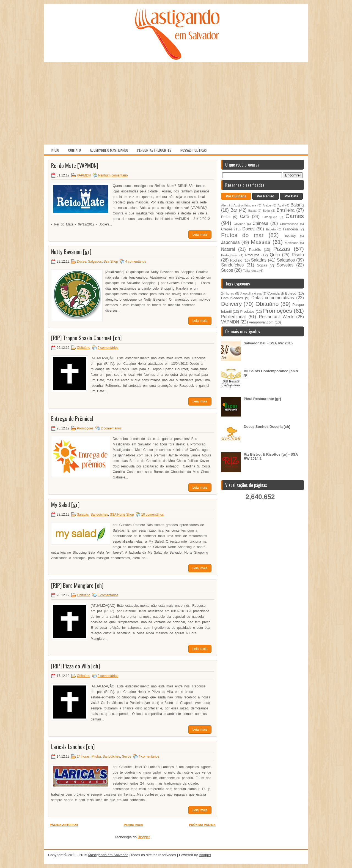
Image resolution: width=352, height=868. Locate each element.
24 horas (83, 757)
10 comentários (153, 515)
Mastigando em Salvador (108, 855)
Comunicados (232, 298)
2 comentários (111, 428)
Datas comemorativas (273, 298)
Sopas (262, 265)
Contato (75, 150)
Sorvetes (285, 265)
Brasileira (286, 210)
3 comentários (108, 595)
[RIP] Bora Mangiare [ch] (77, 585)
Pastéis (255, 250)
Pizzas (282, 249)
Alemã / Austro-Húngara (239, 205)
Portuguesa (229, 255)
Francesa (290, 229)
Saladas (83, 515)
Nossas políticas (194, 150)
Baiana (297, 205)
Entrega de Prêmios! (72, 418)
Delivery (231, 304)
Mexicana (292, 243)
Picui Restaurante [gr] (262, 399)
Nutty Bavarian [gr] (71, 252)
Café (245, 217)
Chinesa (260, 223)
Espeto (271, 229)
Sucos (127, 757)
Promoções (85, 428)
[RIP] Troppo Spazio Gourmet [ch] (86, 338)
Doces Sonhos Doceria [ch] (267, 427)
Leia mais (200, 235)
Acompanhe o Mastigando (109, 150)
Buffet (226, 217)
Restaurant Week (276, 317)
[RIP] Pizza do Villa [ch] (75, 666)
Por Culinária (236, 196)
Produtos (252, 255)
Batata (252, 211)
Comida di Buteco (282, 293)
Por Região (266, 196)
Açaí (281, 205)
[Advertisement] (176, 103)
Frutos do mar (242, 235)
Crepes (227, 229)
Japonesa (230, 242)
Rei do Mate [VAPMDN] (75, 165)
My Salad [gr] (65, 505)
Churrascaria (289, 224)
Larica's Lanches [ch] (73, 747)
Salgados (95, 262)
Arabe (267, 205)
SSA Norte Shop (122, 515)
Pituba (96, 757)
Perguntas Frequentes (154, 150)
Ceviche (240, 224)
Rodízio (236, 260)
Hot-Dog (290, 236)
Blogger (144, 837)
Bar (234, 210)
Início (55, 150)
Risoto (298, 255)
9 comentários (108, 348)
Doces (81, 262)
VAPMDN (84, 175)
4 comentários (136, 262)
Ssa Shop (111, 262)
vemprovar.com (261, 322)
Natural (228, 249)
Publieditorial (233, 317)
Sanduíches (99, 515)
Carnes (295, 216)
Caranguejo (270, 217)
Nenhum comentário (113, 175)
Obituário (83, 348)
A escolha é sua (251, 294)
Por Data (291, 196)
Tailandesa (251, 270)
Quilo (275, 255)
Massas (261, 242)
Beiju (266, 210)
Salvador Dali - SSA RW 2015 (268, 343)
